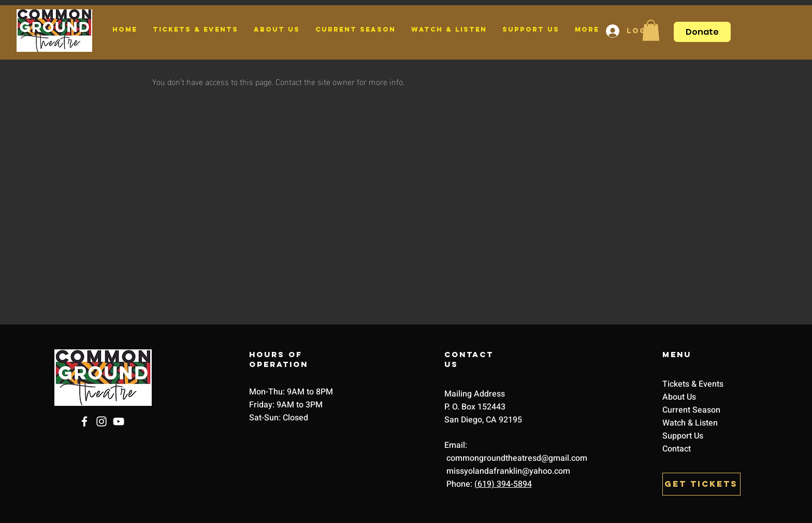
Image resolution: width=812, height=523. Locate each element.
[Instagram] (102, 421)
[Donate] (702, 32)
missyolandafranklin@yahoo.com (507, 471)
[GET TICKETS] (701, 484)
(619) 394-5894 (503, 484)
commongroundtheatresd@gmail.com (517, 458)
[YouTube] (119, 421)
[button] (651, 30)
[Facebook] (84, 421)
